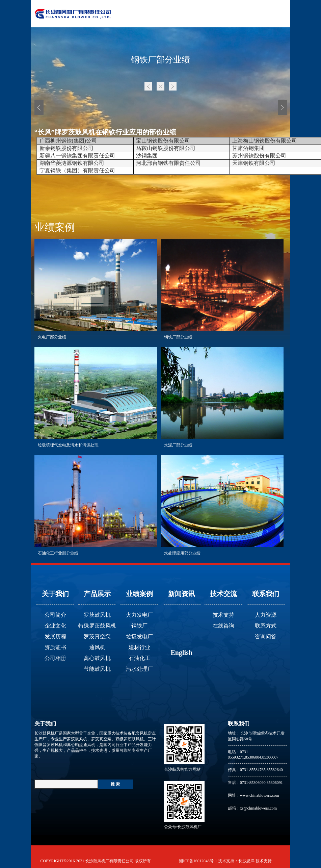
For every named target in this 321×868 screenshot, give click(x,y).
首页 (160, 86)
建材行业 (139, 647)
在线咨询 (223, 626)
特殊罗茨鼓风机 (97, 626)
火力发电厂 (139, 615)
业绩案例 (139, 594)
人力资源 (266, 615)
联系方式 (266, 626)
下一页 (173, 86)
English (181, 653)
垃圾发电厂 (139, 636)
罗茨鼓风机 (97, 615)
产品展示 (97, 594)
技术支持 (223, 615)
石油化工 (139, 658)
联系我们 (266, 594)
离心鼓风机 (97, 658)
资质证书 (55, 647)
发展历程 (55, 636)
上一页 (148, 86)
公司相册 (55, 658)
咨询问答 (266, 636)
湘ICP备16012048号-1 (198, 861)
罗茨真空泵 (97, 636)
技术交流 (223, 594)
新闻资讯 (182, 594)
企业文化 (55, 626)
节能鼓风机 (97, 669)
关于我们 (55, 594)
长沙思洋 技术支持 (255, 861)
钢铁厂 (139, 626)
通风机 (97, 647)
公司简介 (55, 615)
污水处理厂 (139, 669)
